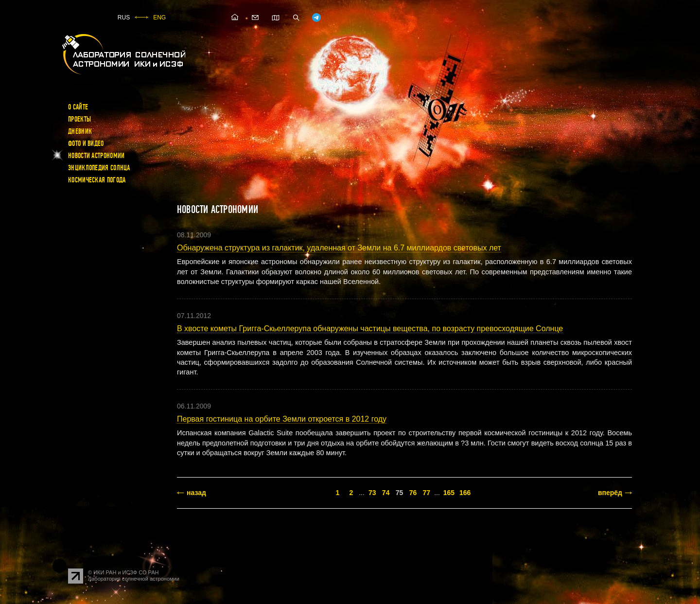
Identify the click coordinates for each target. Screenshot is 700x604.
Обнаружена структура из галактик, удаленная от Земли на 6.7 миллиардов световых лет (339, 248)
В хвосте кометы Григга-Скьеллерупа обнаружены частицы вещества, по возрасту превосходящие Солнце (370, 329)
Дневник (80, 131)
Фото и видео (86, 143)
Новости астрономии (96, 156)
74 (386, 493)
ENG (159, 18)
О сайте (78, 107)
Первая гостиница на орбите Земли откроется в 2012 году (282, 419)
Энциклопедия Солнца (99, 168)
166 (465, 493)
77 (427, 493)
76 (413, 493)
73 (372, 493)
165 (449, 493)
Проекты (79, 119)
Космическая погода (97, 180)
